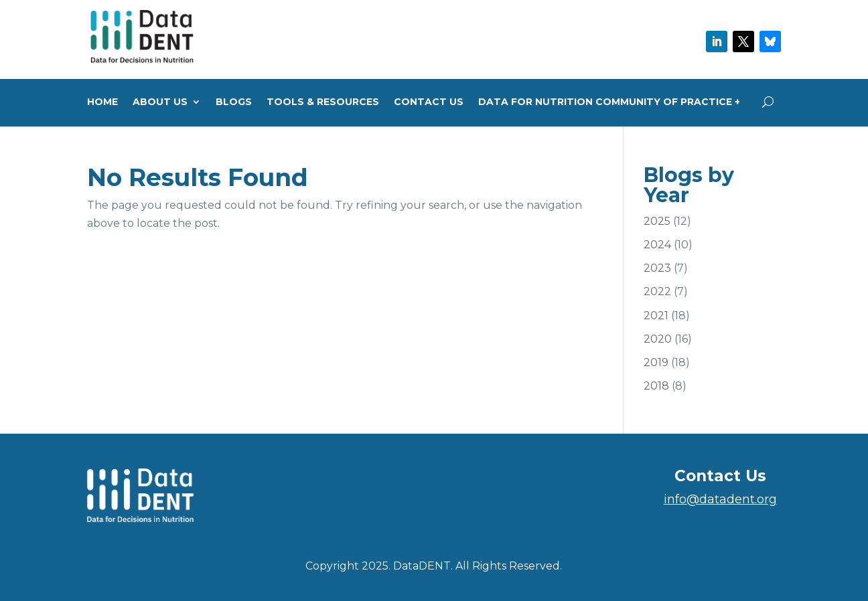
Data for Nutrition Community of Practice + (609, 102)
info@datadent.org (720, 499)
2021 (656, 316)
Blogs (234, 102)
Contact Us (429, 102)
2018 (656, 386)
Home (102, 102)
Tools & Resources (323, 102)
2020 (658, 339)
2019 (656, 362)
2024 (657, 245)
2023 (657, 268)
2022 (657, 291)
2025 (657, 221)
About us (160, 102)
